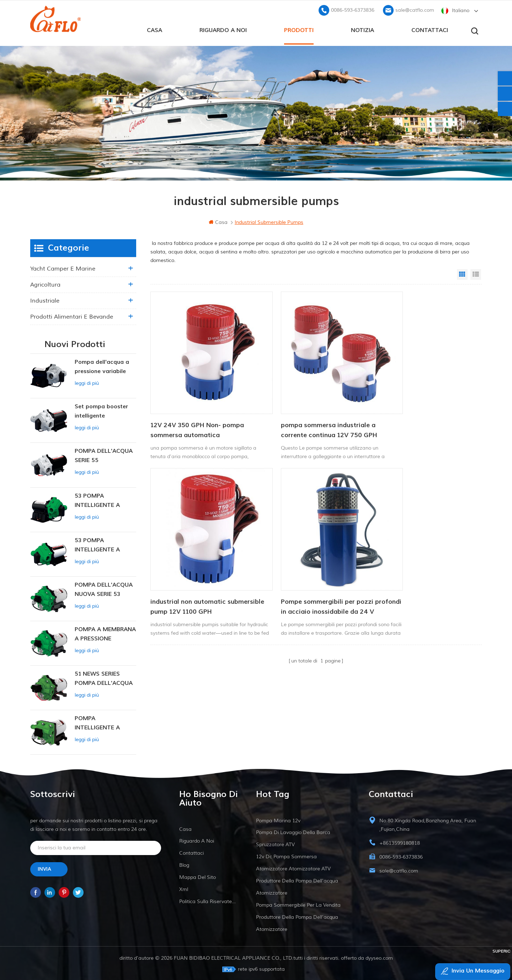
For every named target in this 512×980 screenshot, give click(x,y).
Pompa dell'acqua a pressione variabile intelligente (102, 366)
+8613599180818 (400, 842)
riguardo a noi (223, 29)
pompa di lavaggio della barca (293, 831)
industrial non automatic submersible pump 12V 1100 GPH (422, 410)
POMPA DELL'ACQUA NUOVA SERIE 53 (104, 588)
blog (184, 864)
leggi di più (87, 382)
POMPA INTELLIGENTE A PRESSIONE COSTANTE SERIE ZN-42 (105, 722)
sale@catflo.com (415, 9)
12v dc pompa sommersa (286, 856)
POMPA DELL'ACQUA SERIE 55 (104, 455)
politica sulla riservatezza (209, 900)
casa (154, 29)
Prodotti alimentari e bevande (72, 316)
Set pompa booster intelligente (101, 410)
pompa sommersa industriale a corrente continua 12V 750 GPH (310, 410)
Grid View (462, 273)
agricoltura (45, 284)
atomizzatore (272, 892)
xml (184, 888)
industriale (45, 300)
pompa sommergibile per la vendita (298, 904)
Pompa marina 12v (278, 820)
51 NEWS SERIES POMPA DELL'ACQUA (104, 677)
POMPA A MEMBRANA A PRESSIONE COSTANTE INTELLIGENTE (105, 633)
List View (476, 273)
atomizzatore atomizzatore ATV (293, 868)
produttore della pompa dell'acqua (297, 880)
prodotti (299, 29)
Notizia (362, 29)
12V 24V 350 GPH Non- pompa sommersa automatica (197, 410)
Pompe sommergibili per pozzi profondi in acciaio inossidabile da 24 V (198, 567)
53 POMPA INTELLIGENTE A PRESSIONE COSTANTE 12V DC (101, 544)
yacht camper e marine (63, 268)
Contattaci (430, 29)
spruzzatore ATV (275, 843)
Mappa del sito (198, 876)
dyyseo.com (379, 957)
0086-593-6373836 (353, 9)
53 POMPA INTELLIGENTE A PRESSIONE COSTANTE (97, 500)
